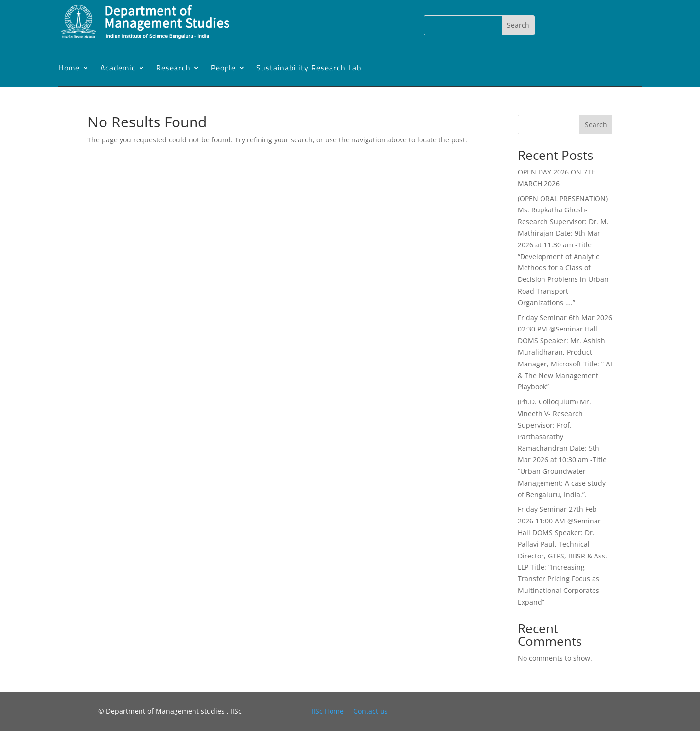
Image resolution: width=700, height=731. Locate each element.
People (223, 68)
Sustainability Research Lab (309, 68)
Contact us (371, 711)
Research (173, 68)
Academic (118, 68)
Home (69, 68)
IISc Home (328, 711)
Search (596, 125)
